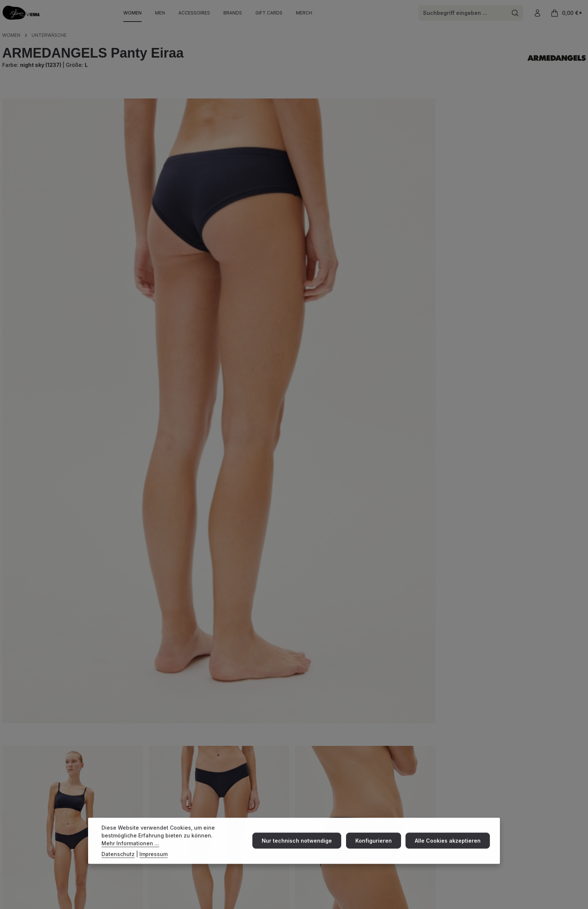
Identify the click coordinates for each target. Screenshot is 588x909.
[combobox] (462, 14)
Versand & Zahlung (366, 817)
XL (418, 154)
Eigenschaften (32, 752)
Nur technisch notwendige (301, 846)
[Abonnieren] (575, 846)
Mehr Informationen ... (130, 848)
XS (314, 154)
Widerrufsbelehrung (530, 904)
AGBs (497, 904)
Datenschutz (572, 904)
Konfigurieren (376, 846)
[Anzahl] (346, 211)
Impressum (472, 904)
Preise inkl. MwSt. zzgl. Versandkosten (348, 107)
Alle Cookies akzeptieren (449, 846)
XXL (447, 154)
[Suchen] (515, 14)
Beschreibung (31, 685)
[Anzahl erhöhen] (383, 211)
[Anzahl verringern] (309, 211)
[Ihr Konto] (537, 14)
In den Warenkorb (461, 211)
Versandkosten (432, 889)
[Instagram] (8, 830)
